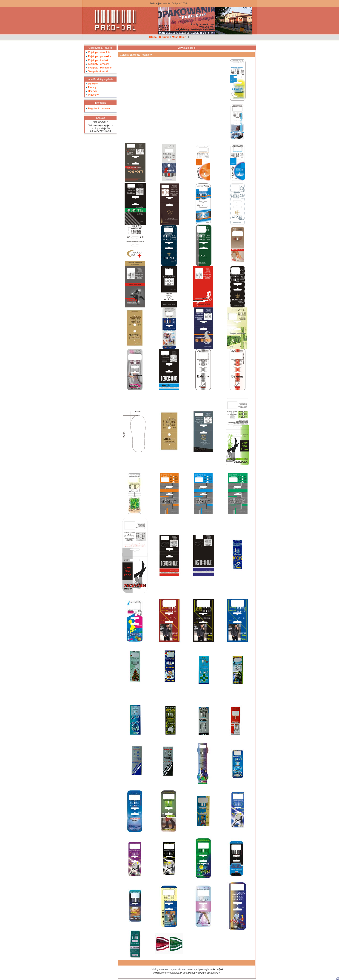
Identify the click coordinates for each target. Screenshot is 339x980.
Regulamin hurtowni (99, 108)
